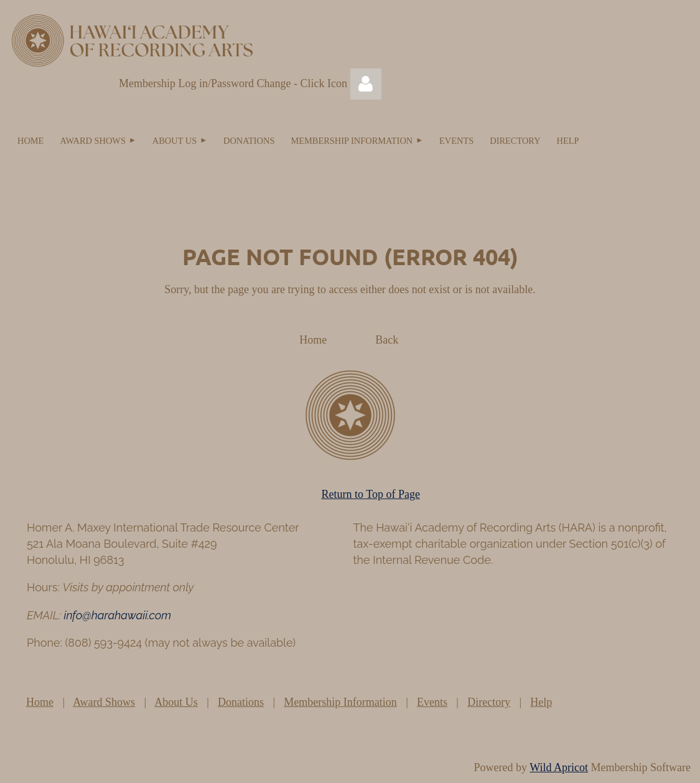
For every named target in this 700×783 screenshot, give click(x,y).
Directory (489, 702)
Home (313, 340)
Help (541, 702)
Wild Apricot (559, 767)
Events (432, 702)
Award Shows (104, 702)
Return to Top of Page (371, 494)
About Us (176, 702)
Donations (241, 702)
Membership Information (340, 702)
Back (387, 340)
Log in (366, 84)
